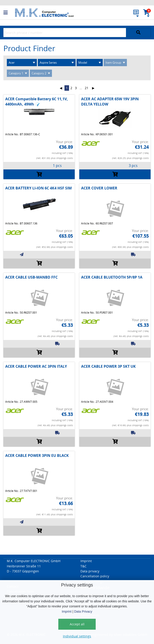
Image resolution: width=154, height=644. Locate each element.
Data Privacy (83, 611)
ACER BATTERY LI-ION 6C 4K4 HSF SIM (38, 188)
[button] (9, 13)
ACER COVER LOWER (99, 188)
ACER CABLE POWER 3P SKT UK (108, 366)
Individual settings (77, 636)
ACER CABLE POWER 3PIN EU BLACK (37, 455)
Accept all (77, 624)
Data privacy (90, 571)
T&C (83, 566)
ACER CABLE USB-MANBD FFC (31, 277)
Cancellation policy (95, 576)
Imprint (67, 611)
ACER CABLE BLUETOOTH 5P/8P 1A (112, 277)
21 (87, 88)
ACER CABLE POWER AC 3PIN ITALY (36, 366)
